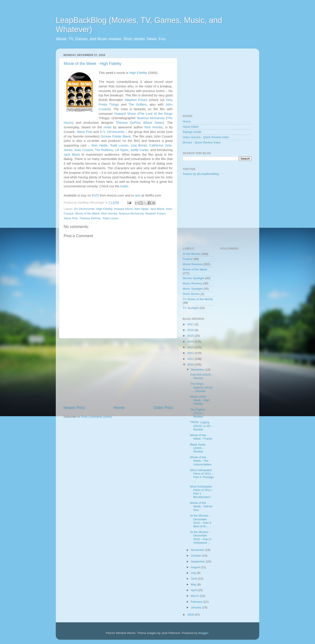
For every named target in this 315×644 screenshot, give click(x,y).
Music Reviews (192, 283)
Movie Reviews (193, 264)
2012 (191, 353)
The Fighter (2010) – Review (198, 413)
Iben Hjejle (99, 145)
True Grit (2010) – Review (202, 376)
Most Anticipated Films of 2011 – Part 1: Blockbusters (202, 492)
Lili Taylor (122, 150)
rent (138, 195)
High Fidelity (138, 73)
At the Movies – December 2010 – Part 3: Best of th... (201, 521)
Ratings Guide (192, 132)
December (198, 370)
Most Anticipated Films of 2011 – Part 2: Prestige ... (202, 475)
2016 (191, 330)
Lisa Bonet (139, 145)
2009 (191, 615)
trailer (124, 186)
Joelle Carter (139, 150)
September (198, 561)
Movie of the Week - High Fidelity (93, 64)
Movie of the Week (87, 213)
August (196, 567)
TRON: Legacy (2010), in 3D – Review (201, 426)
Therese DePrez (128, 123)
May (194, 584)
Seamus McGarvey (151, 118)
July (194, 573)
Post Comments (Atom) (97, 417)
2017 (191, 324)
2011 (191, 359)
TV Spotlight (191, 308)
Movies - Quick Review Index (202, 142)
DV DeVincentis (84, 209)
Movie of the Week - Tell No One (201, 506)
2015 (191, 336)
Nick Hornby (153, 127)
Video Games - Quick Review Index (206, 137)
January (196, 607)
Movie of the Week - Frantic (201, 437)
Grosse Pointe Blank (116, 136)
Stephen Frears (136, 100)
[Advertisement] (118, 372)
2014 (191, 342)
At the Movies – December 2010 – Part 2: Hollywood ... (201, 537)
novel (107, 127)
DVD (95, 195)
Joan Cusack (84, 150)
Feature (188, 259)
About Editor (191, 127)
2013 (191, 347)
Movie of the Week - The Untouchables (201, 461)
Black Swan (154, 123)
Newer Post (74, 408)
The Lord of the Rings (156, 114)
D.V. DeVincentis (112, 132)
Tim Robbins (104, 150)
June (194, 579)
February (197, 602)
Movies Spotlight (193, 278)
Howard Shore (125, 114)
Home (119, 408)
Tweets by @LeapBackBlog (201, 174)
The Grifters (138, 104)
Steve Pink (84, 132)
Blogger (203, 633)
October (196, 556)
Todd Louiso (119, 145)
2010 (191, 365)
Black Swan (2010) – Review (198, 448)
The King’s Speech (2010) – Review (201, 387)
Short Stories (191, 294)
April (194, 590)
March (195, 596)
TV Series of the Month (198, 299)
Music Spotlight (193, 289)
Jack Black (72, 155)
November (198, 550)
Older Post (163, 408)
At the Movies (192, 254)
